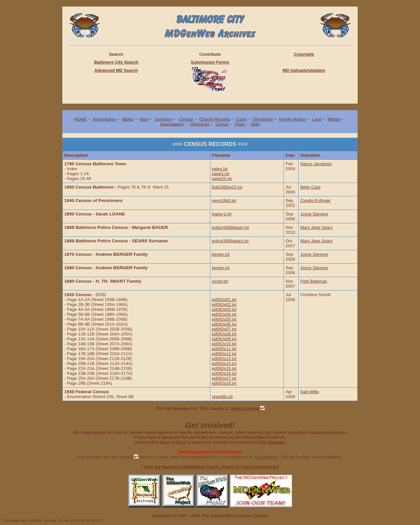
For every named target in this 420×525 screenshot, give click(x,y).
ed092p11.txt (224, 349)
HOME (81, 119)
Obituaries (200, 124)
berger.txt (221, 254)
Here (165, 442)
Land (317, 119)
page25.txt (222, 179)
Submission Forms (210, 62)
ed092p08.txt (224, 334)
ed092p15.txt (224, 368)
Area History (104, 119)
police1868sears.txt (230, 241)
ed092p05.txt (224, 319)
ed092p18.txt (224, 383)
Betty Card (310, 187)
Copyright (304, 54)
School (222, 124)
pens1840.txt (224, 201)
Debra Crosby (248, 408)
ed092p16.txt (224, 373)
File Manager (272, 442)
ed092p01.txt (224, 300)
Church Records (215, 119)
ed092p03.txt (224, 309)
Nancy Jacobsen (316, 164)
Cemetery (163, 119)
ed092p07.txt (224, 329)
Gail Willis (310, 392)
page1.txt (221, 174)
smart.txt (220, 281)
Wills (255, 124)
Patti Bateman (314, 281)
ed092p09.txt (224, 339)
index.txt (220, 169)
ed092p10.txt (224, 344)
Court (241, 119)
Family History (292, 119)
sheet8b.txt (222, 397)
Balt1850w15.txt (227, 187)
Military (334, 119)
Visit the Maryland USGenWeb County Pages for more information (210, 467)
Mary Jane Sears (316, 227)
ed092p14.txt (224, 363)
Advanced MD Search (116, 70)
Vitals (240, 124)
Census (186, 119)
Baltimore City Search (116, 62)
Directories (263, 119)
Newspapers (172, 124)
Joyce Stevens (314, 214)
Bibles (128, 119)
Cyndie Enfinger (315, 201)
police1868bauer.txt (231, 227)
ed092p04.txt (224, 314)
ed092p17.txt (224, 378)
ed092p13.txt (224, 359)
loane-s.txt (222, 214)
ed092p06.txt (224, 324)
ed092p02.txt (224, 304)
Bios (144, 119)
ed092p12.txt (224, 354)
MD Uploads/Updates (304, 70)
